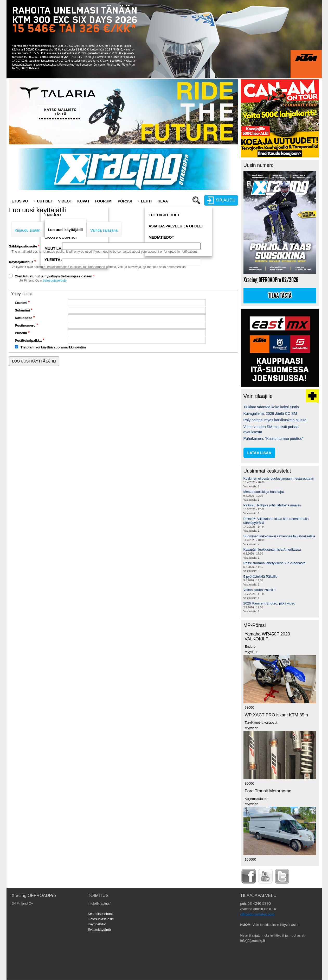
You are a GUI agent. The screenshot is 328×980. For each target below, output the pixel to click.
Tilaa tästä (280, 296)
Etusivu (20, 201)
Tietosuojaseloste (101, 919)
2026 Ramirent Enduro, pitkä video (269, 603)
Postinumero (25, 325)
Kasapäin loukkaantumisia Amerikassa (272, 549)
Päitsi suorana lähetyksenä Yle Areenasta (275, 563)
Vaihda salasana (104, 230)
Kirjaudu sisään (28, 230)
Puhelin (21, 333)
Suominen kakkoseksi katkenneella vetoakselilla (279, 536)
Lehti (146, 201)
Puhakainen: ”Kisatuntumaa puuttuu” (274, 438)
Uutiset (45, 201)
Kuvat (83, 201)
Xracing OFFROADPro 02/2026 (271, 280)
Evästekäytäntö (99, 930)
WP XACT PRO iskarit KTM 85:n (276, 715)
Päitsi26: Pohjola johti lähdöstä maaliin (272, 505)
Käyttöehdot (97, 924)
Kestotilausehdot (100, 914)
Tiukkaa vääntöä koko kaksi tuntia (271, 407)
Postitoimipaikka (28, 341)
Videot (65, 201)
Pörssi (125, 201)
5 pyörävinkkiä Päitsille (261, 577)
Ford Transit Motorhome (268, 791)
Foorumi (104, 201)
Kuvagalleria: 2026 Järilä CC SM (270, 413)
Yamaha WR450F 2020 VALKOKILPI (268, 637)
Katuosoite (24, 318)
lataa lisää (259, 453)
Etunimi (21, 303)
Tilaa (162, 201)
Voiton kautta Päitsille (259, 590)
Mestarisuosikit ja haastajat (264, 492)
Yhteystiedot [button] (21, 294)
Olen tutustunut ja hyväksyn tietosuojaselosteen (54, 276)
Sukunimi (22, 310)
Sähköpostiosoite (23, 246)
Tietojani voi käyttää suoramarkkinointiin (53, 347)
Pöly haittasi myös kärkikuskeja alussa (275, 420)
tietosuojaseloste (55, 281)
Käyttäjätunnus (21, 262)
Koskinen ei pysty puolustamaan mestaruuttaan (279, 478)
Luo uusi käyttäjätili (65, 230)
